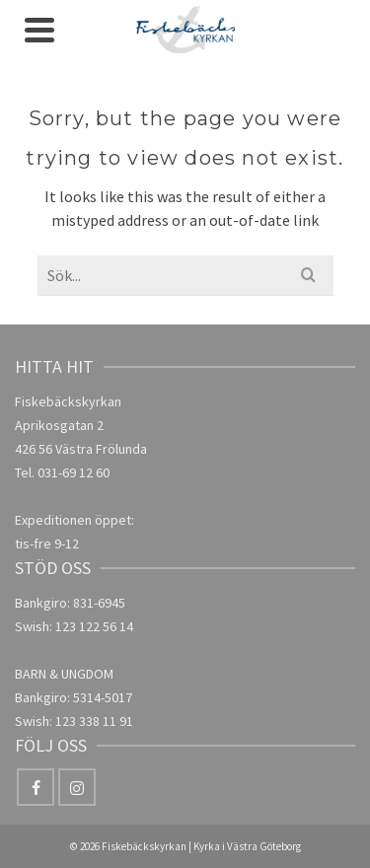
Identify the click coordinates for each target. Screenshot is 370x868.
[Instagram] (77, 787)
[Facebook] (36, 787)
